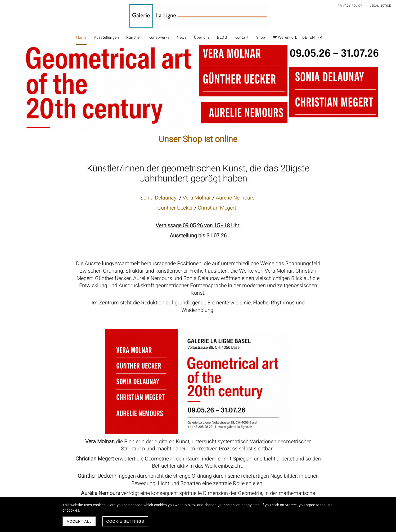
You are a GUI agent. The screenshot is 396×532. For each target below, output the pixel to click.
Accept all (79, 521)
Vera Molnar (197, 198)
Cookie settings (125, 521)
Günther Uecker (176, 208)
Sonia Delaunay (159, 198)
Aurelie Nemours (235, 198)
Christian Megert (217, 208)
